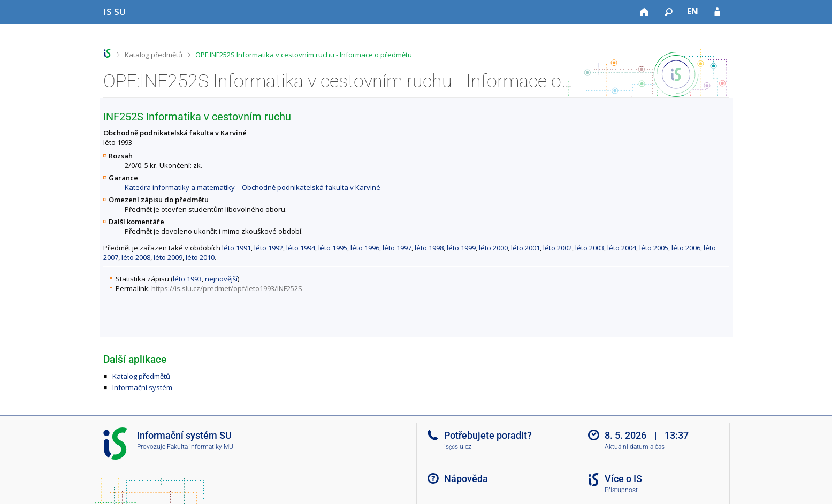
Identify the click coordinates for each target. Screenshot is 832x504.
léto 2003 (590, 248)
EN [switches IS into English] (693, 11)
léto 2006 (686, 248)
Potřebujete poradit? (488, 435)
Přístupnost (621, 490)
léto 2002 (558, 248)
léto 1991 (236, 248)
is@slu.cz (458, 447)
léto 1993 (187, 279)
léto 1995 (333, 248)
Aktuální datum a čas (635, 447)
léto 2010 (200, 257)
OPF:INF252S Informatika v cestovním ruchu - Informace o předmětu (304, 55)
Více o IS (623, 479)
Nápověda (466, 479)
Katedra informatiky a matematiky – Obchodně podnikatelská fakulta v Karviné (253, 187)
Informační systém (142, 387)
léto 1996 (365, 248)
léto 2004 (622, 248)
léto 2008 (136, 257)
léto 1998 (429, 248)
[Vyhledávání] (669, 12)
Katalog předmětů (154, 55)
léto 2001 (525, 248)
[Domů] (645, 12)
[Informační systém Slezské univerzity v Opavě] (115, 12)
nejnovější (221, 279)
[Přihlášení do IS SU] (717, 12)
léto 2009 (168, 257)
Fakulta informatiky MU (200, 447)
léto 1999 (461, 248)
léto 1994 (301, 248)
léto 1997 (397, 248)
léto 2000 (493, 248)
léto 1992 (269, 248)
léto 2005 (654, 248)
